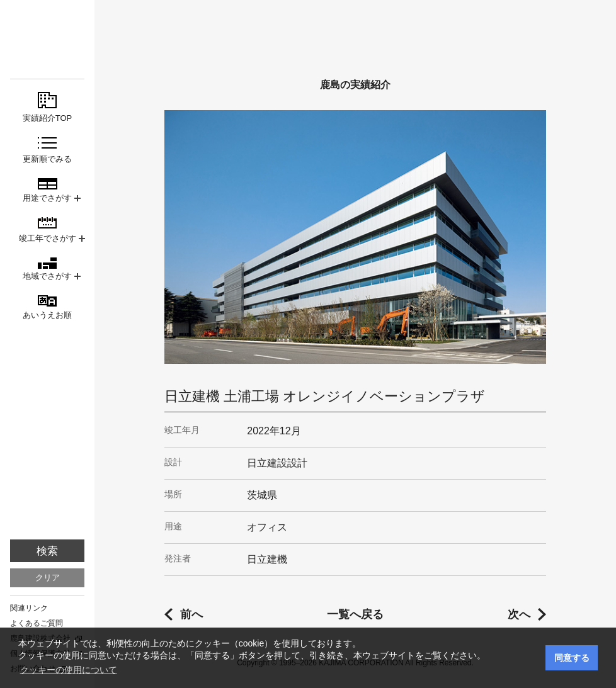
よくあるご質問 (37, 623)
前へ (191, 614)
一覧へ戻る (355, 614)
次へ (519, 614)
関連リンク (29, 608)
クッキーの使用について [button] (69, 670)
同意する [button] (572, 658)
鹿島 (47, 32)
